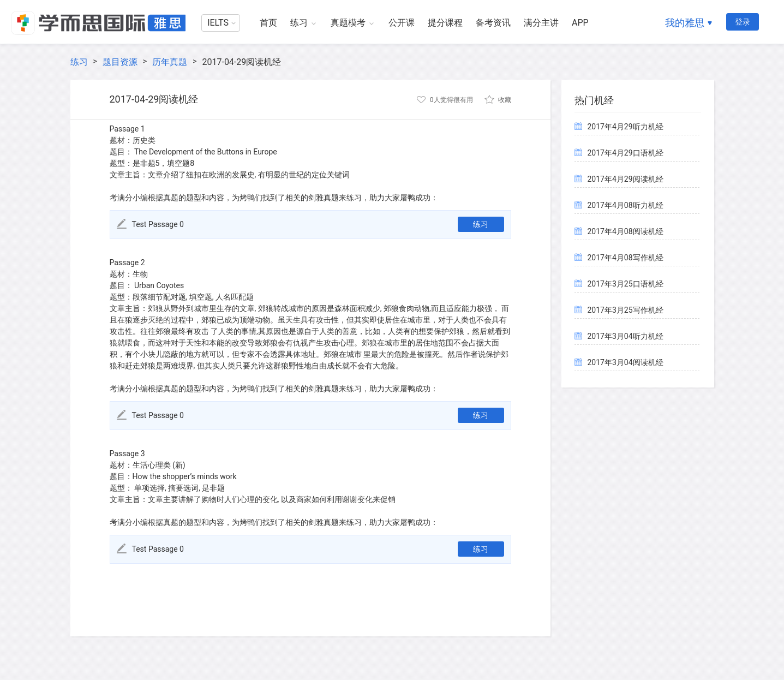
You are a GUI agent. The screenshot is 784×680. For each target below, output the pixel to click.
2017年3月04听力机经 (626, 336)
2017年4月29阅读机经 (626, 179)
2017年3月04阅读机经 (626, 362)
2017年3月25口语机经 (626, 284)
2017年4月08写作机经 (626, 258)
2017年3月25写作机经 (626, 310)
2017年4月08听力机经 (626, 205)
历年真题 (170, 62)
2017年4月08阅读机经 (626, 231)
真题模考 (348, 23)
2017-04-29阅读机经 (241, 62)
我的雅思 (685, 23)
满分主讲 (541, 23)
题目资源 (120, 62)
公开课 (402, 23)
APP (580, 23)
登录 (743, 22)
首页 (268, 23)
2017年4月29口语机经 (626, 153)
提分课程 (445, 23)
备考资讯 (493, 23)
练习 (299, 23)
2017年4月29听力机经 (626, 127)
